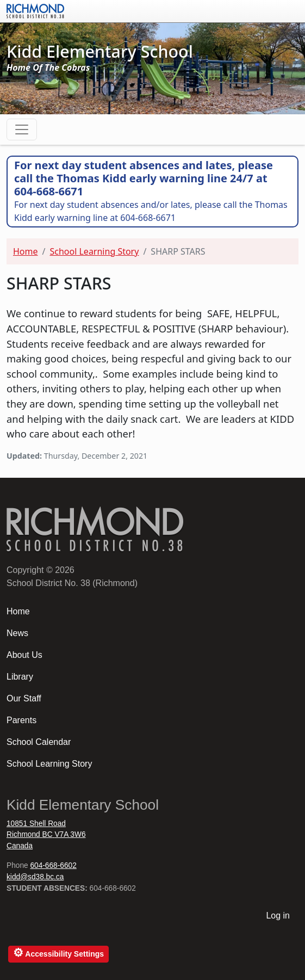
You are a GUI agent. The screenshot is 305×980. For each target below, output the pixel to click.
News (17, 633)
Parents (21, 720)
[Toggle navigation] (22, 130)
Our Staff (24, 698)
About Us (24, 655)
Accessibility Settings (58, 953)
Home (26, 251)
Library (20, 677)
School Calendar (39, 742)
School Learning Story (94, 251)
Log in (278, 916)
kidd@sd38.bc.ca (35, 877)
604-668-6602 (53, 865)
